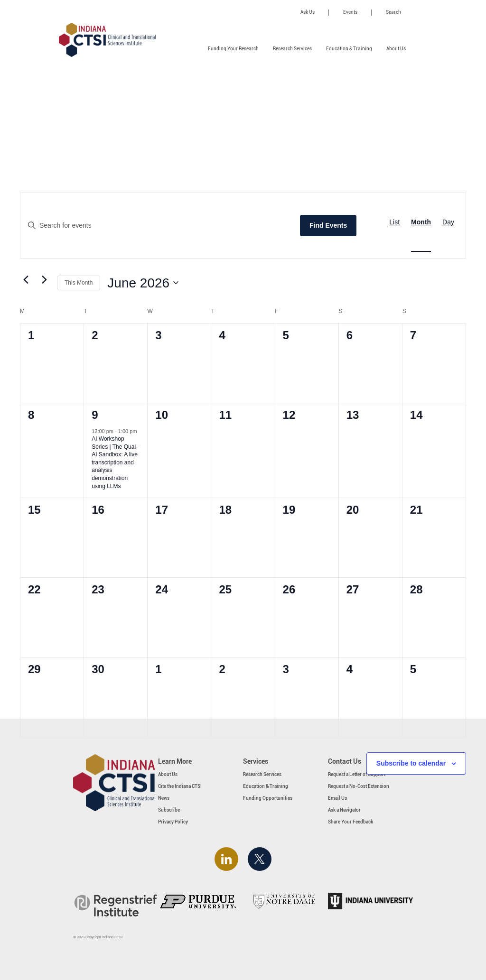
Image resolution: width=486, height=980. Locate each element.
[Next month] (44, 279)
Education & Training (349, 49)
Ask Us (308, 12)
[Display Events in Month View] (421, 222)
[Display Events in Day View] (448, 222)
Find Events (328, 225)
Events (350, 12)
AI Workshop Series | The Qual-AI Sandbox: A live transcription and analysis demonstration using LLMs (115, 462)
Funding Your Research (233, 49)
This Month (79, 283)
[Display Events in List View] (394, 222)
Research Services (292, 49)
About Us (396, 49)
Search (393, 12)
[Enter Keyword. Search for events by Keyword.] (155, 226)
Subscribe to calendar (411, 763)
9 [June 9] (95, 415)
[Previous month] (26, 279)
